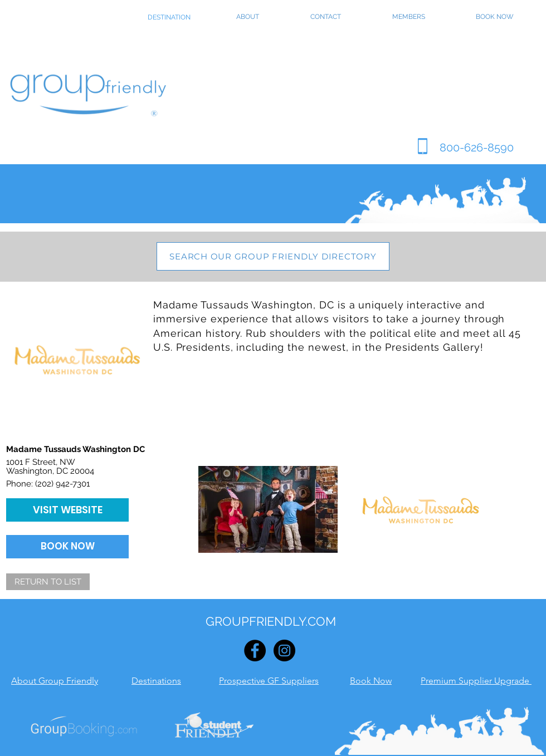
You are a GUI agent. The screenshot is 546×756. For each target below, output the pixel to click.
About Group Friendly (55, 681)
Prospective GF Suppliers (269, 681)
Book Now (371, 681)
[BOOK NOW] (67, 547)
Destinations (156, 681)
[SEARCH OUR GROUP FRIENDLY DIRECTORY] (273, 256)
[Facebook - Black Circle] (255, 651)
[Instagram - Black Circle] (284, 651)
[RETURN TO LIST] (48, 582)
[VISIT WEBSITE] (67, 510)
